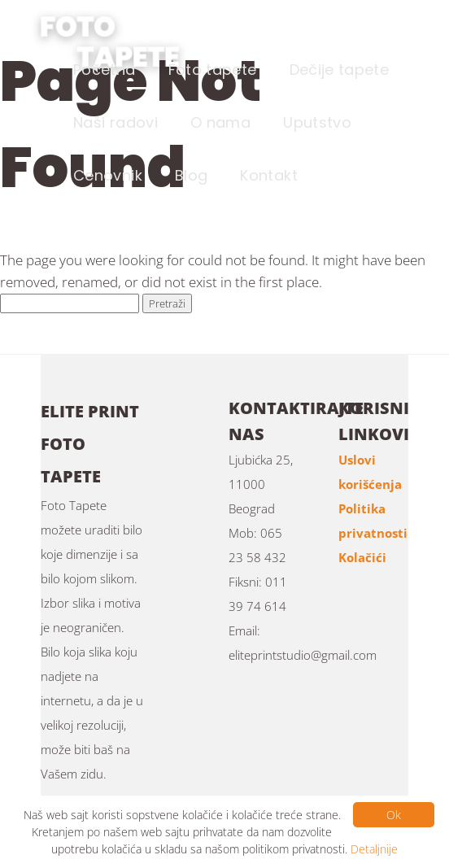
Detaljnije (374, 849)
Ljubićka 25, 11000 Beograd (261, 484)
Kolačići (362, 557)
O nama (220, 122)
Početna (105, 70)
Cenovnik (108, 175)
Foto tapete (213, 70)
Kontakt (269, 175)
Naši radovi (116, 122)
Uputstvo (317, 122)
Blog (191, 175)
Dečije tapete (340, 70)
